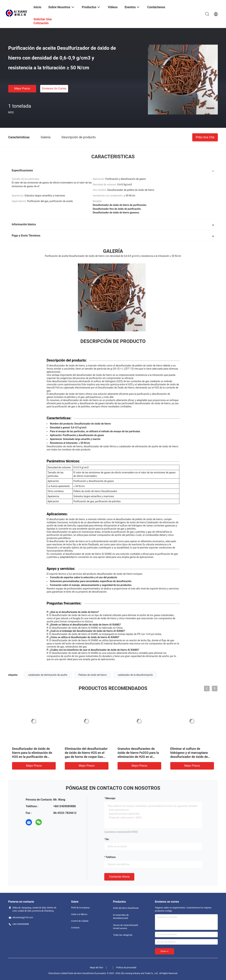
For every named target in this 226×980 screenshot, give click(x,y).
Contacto (75, 928)
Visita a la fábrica (79, 914)
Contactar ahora (119, 877)
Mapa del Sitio (96, 968)
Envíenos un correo (54, 88)
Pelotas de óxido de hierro (92, 675)
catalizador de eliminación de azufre (48, 675)
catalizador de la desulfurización (135, 675)
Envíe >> (165, 951)
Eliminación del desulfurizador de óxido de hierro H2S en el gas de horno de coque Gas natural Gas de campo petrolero (86, 757)
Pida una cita (205, 137)
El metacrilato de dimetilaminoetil (121, 917)
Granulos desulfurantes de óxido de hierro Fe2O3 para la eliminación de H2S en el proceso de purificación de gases (138, 757)
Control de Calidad (80, 921)
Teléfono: (111, 857)
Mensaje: (111, 798)
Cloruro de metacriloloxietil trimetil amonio (125, 927)
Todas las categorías (123, 935)
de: (107, 839)
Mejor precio (22, 88)
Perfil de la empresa (80, 908)
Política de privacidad (126, 968)
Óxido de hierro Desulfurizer (126, 908)
